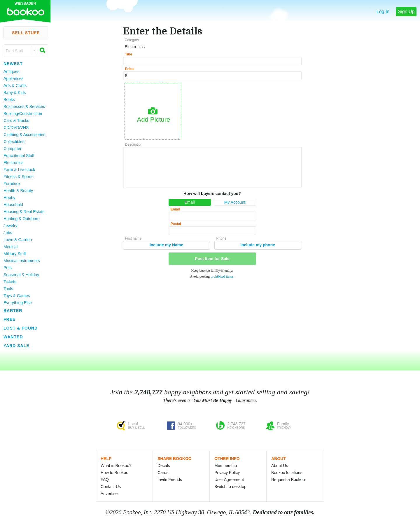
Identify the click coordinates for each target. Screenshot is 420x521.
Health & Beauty (18, 191)
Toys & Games (17, 296)
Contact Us (111, 487)
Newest (13, 64)
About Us (280, 466)
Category (132, 40)
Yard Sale (16, 346)
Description (134, 144)
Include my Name (166, 245)
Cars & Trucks (16, 121)
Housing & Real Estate (24, 212)
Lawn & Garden (18, 240)
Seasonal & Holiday (21, 275)
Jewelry (10, 226)
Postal (176, 224)
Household (13, 205)
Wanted (13, 337)
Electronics (13, 163)
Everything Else (18, 303)
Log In (383, 12)
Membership (226, 466)
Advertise (109, 494)
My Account (235, 202)
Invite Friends (170, 480)
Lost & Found (21, 328)
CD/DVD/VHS (16, 128)
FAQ (105, 480)
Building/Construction (23, 114)
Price (129, 69)
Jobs (8, 233)
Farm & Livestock (19, 170)
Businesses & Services (24, 107)
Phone (222, 238)
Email (189, 202)
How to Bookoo (114, 473)
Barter (13, 311)
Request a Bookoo (288, 480)
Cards (163, 473)
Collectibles (14, 142)
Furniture (12, 184)
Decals (164, 466)
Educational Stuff (19, 156)
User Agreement (229, 480)
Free (9, 319)
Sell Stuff (26, 33)
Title (129, 54)
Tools (8, 289)
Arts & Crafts (15, 86)
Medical (10, 247)
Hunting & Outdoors (21, 219)
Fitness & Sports (19, 177)
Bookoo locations (287, 473)
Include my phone (258, 245)
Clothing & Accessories (24, 135)
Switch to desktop (230, 487)
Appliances (14, 79)
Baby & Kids (15, 93)
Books (9, 100)
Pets (8, 268)
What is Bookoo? (116, 466)
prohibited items (222, 276)
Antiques (11, 72)
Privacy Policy (227, 473)
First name (133, 238)
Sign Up (406, 12)
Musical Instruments (22, 261)
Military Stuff (15, 254)
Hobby (9, 198)
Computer (12, 149)
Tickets (10, 282)
